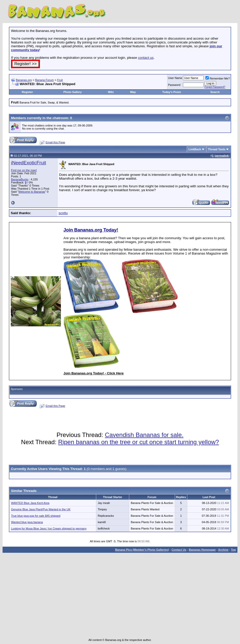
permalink (222, 156)
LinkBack (195, 149)
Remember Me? (218, 78)
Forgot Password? (215, 87)
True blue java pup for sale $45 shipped (36, 516)
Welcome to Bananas (32, 192)
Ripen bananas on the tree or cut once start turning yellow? (138, 442)
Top (233, 550)
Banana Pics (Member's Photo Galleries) (142, 550)
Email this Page (55, 142)
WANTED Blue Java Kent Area (30, 503)
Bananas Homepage (202, 550)
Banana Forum (44, 80)
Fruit (60, 80)
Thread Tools (217, 149)
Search (215, 92)
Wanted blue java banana (27, 522)
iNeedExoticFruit (29, 163)
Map (133, 92)
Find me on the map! (24, 170)
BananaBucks (20, 179)
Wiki (111, 92)
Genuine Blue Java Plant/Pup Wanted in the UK (41, 509)
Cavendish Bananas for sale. (144, 435)
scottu (63, 213)
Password (174, 85)
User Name (175, 78)
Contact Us (179, 550)
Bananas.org (24, 80)
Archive (223, 550)
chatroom (60, 118)
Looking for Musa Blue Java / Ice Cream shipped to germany (49, 528)
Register (27, 92)
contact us (146, 58)
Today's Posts (172, 92)
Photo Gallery (73, 92)
